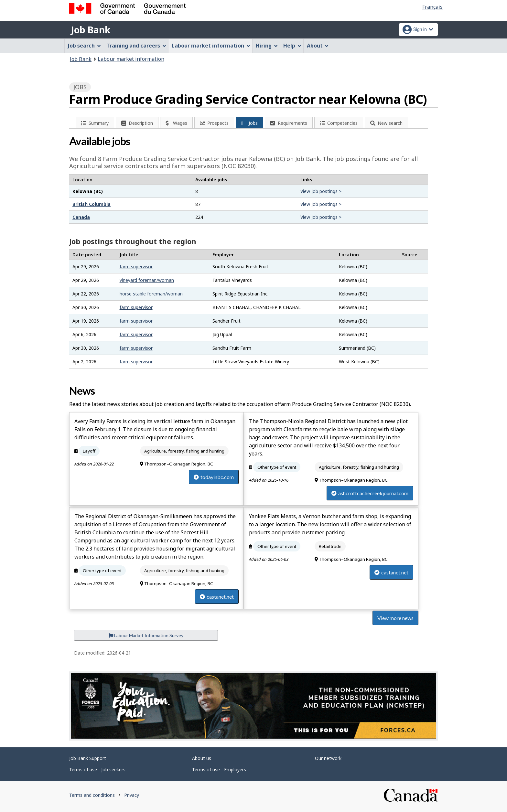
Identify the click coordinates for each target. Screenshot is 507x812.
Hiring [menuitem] (267, 46)
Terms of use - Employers (219, 769)
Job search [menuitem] (84, 46)
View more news (395, 618)
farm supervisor (136, 267)
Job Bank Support (88, 758)
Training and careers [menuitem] (136, 46)
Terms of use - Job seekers (97, 769)
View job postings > (321, 191)
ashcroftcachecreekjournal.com (370, 493)
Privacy (132, 795)
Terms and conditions (92, 795)
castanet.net (217, 597)
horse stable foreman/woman (151, 294)
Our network (328, 758)
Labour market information (131, 59)
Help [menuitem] (292, 46)
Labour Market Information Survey (146, 635)
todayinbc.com (214, 477)
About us (202, 758)
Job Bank (91, 30)
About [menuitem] (318, 46)
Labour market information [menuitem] (211, 46)
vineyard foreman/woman (147, 280)
